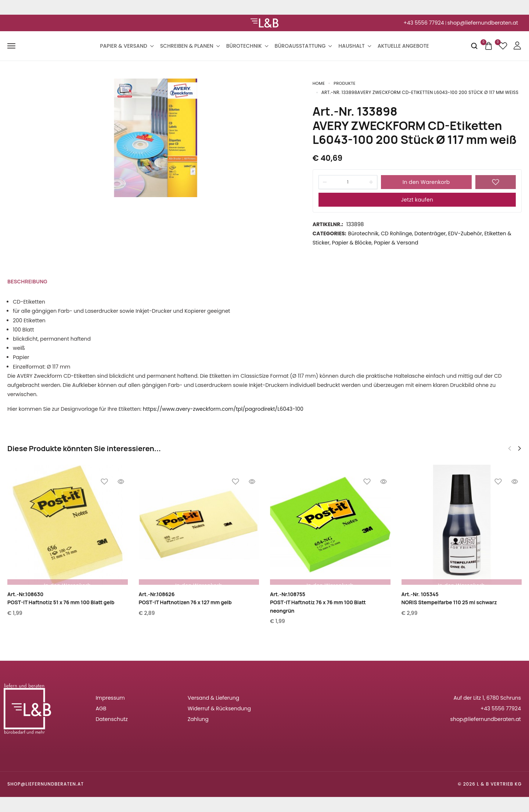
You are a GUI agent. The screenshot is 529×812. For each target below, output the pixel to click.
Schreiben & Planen (190, 46)
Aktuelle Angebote (403, 46)
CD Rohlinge (397, 234)
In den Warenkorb (426, 182)
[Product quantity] (348, 182)
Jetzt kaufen (417, 200)
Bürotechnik (247, 46)
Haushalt (354, 46)
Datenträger (430, 234)
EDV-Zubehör (465, 234)
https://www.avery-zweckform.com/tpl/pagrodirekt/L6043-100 (223, 409)
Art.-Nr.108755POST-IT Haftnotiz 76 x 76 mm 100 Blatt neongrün (318, 603)
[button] (519, 449)
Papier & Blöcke (352, 243)
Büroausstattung (303, 46)
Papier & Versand (126, 46)
